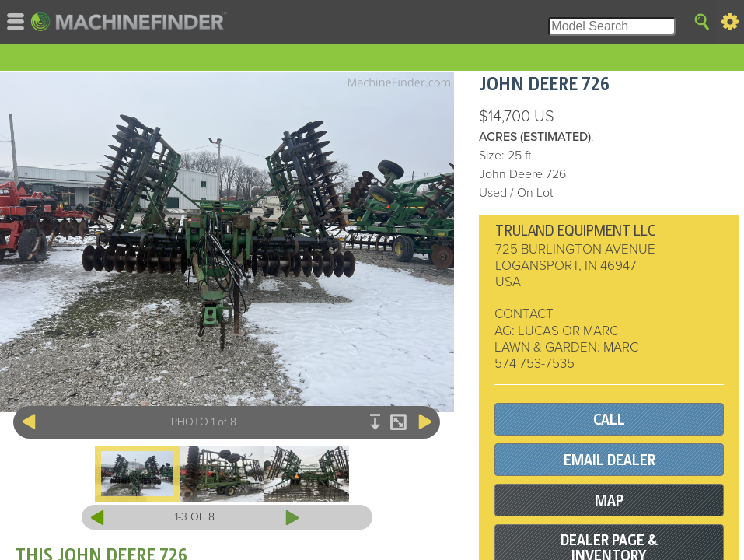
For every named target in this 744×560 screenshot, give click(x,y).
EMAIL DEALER (610, 460)
